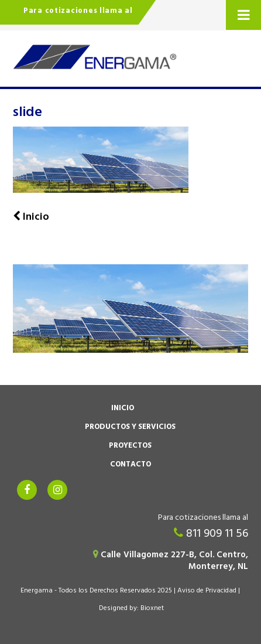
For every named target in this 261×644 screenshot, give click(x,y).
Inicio (123, 409)
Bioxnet (152, 609)
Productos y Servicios (130, 428)
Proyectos (130, 447)
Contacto (130, 465)
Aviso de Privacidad (207, 591)
